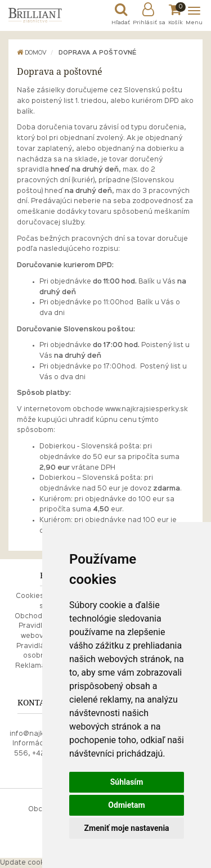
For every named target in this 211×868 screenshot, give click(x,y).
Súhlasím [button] (127, 782)
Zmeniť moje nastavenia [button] (126, 828)
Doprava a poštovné (97, 53)
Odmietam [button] (126, 805)
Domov (32, 53)
